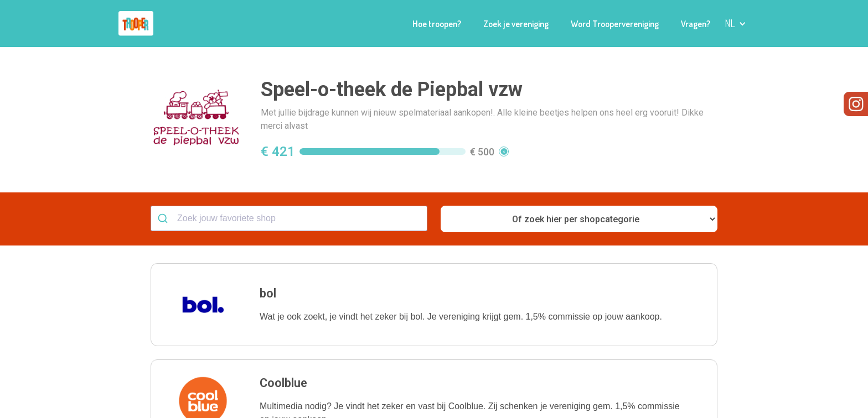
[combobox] (289, 218)
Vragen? (696, 24)
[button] (735, 23)
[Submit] (164, 218)
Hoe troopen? (437, 24)
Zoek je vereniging (516, 24)
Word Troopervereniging (615, 24)
